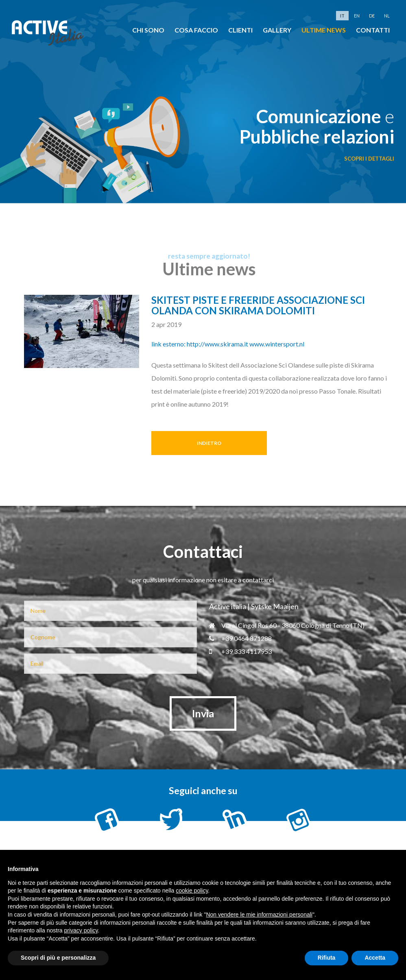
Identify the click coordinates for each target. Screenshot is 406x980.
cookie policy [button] (192, 891)
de (372, 16)
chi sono (148, 30)
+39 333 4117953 (240, 651)
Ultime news (324, 30)
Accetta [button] (375, 958)
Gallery (277, 30)
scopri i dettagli (369, 159)
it (342, 16)
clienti (240, 30)
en (357, 16)
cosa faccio (196, 30)
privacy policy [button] (81, 930)
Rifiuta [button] (327, 958)
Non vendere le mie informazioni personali (259, 915)
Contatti (373, 30)
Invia (203, 713)
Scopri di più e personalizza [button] (58, 958)
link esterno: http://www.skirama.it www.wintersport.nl (228, 344)
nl (387, 16)
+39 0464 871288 (240, 638)
